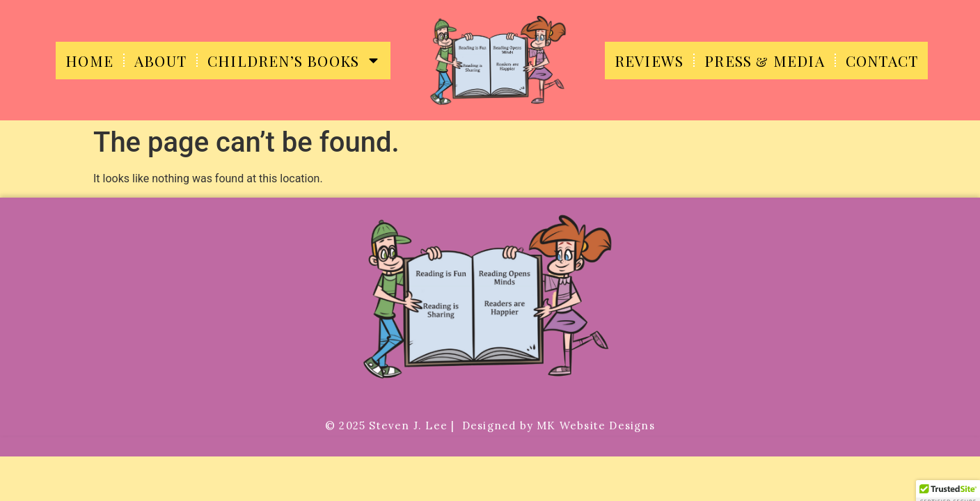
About (160, 61)
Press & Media (765, 61)
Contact (882, 61)
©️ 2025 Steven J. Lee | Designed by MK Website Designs (490, 426)
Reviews (649, 61)
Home (89, 61)
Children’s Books (294, 60)
